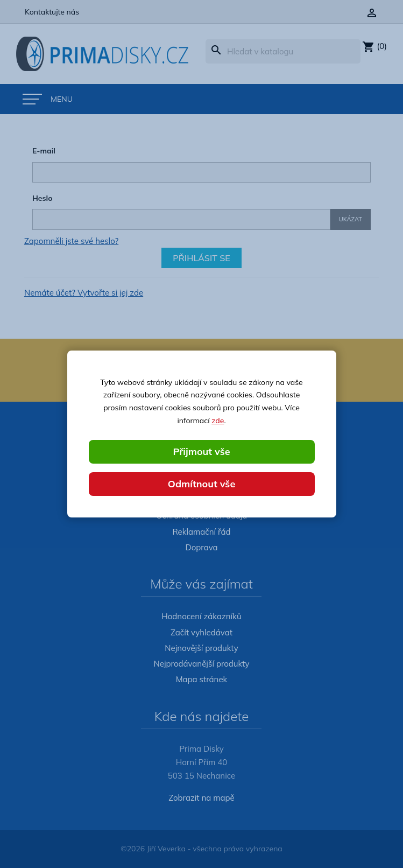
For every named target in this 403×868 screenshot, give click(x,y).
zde (218, 421)
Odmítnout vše (202, 484)
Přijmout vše (201, 451)
